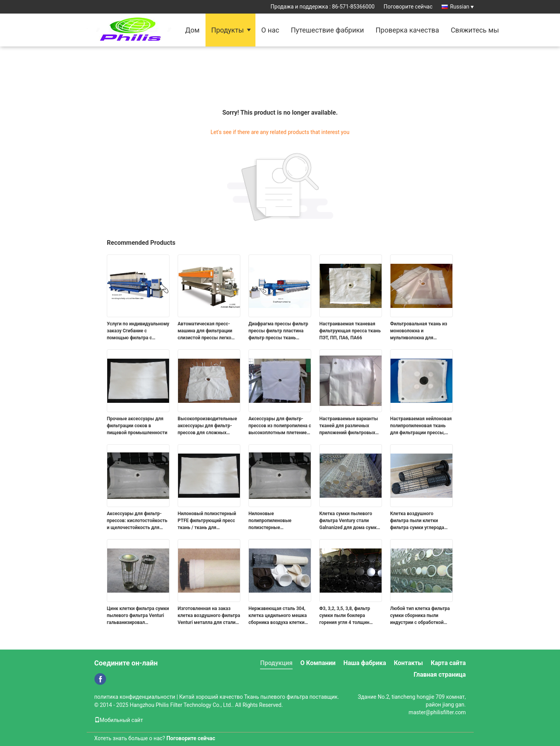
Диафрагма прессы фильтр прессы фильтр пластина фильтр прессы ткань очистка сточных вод (278, 331)
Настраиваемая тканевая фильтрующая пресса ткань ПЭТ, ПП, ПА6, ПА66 (350, 331)
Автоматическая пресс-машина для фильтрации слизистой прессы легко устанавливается (205, 331)
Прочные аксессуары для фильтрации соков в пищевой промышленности (137, 426)
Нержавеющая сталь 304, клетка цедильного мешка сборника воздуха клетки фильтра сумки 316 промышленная (278, 616)
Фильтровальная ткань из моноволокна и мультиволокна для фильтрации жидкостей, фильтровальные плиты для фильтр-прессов (421, 331)
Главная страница (440, 675)
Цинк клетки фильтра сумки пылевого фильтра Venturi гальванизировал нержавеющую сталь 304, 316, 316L (138, 616)
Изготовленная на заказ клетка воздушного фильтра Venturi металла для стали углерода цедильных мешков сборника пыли (209, 616)
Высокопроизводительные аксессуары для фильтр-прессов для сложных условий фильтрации (207, 426)
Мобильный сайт (119, 720)
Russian (462, 7)
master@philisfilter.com (437, 712)
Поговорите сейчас (408, 7)
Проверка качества (407, 30)
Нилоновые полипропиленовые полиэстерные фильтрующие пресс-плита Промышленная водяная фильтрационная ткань (278, 521)
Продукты (228, 30)
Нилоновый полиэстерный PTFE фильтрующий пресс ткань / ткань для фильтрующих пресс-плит (207, 521)
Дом (193, 30)
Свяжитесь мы (475, 30)
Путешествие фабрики (327, 30)
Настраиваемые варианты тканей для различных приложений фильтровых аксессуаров (349, 426)
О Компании (318, 663)
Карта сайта (448, 663)
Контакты (408, 663)
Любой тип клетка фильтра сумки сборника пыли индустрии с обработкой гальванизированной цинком (420, 616)
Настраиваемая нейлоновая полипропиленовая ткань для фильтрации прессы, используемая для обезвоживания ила (421, 426)
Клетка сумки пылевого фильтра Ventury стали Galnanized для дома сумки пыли (349, 521)
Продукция (276, 663)
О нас (270, 30)
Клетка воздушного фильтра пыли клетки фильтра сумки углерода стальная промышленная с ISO (420, 521)
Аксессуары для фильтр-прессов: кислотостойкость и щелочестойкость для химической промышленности (137, 521)
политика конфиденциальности (135, 697)
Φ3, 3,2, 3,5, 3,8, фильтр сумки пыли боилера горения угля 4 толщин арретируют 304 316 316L (347, 616)
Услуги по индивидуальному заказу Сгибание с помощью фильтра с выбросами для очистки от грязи (138, 331)
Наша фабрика (365, 663)
